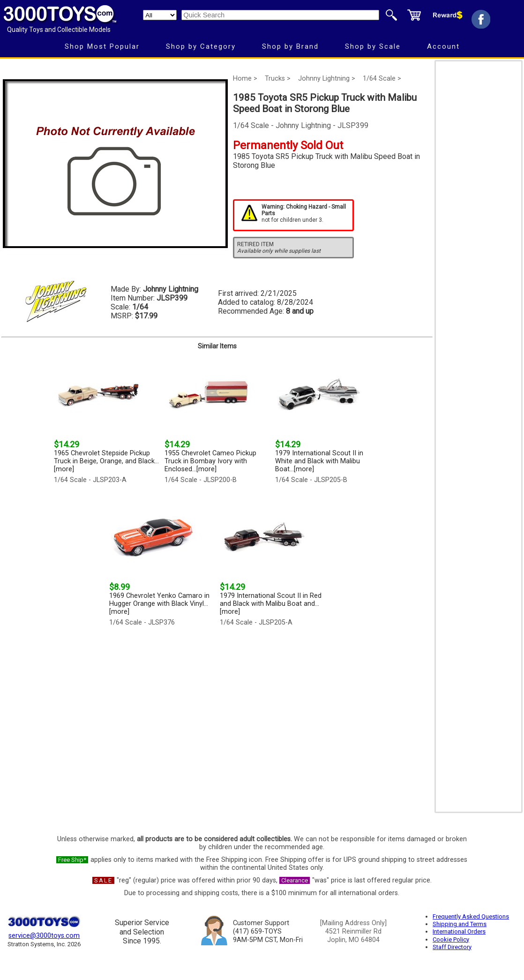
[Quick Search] (280, 15)
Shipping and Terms (460, 924)
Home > (245, 79)
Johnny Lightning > (327, 79)
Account (443, 46)
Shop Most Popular (102, 46)
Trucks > (278, 79)
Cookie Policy (451, 939)
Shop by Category (201, 46)
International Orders (459, 931)
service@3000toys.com (44, 936)
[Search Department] (160, 15)
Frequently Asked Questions (471, 916)
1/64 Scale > (382, 79)
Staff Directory (452, 947)
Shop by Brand (290, 46)
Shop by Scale (373, 46)
